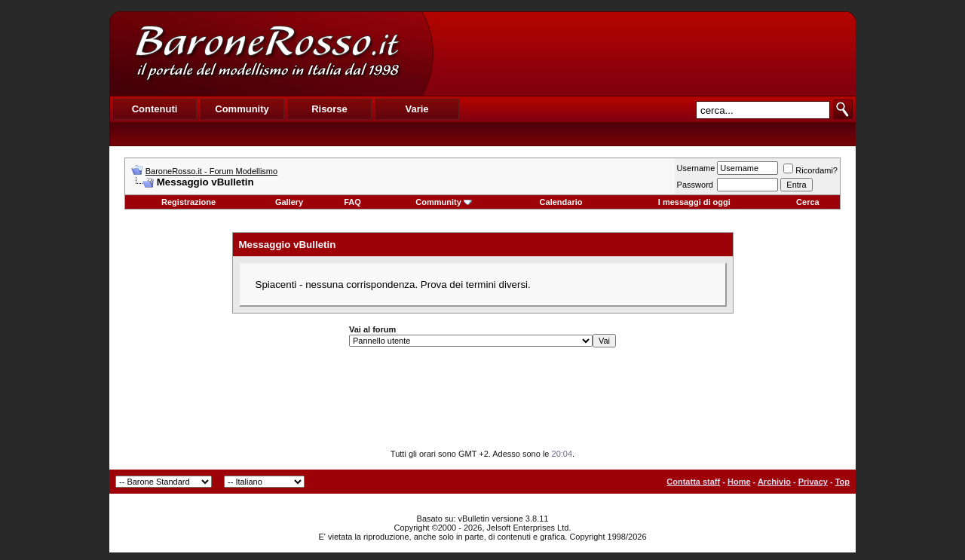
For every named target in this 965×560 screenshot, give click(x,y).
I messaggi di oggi (694, 202)
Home (739, 482)
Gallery (289, 202)
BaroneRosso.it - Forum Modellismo (211, 171)
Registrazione (188, 202)
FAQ (352, 202)
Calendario (561, 202)
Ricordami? (810, 170)
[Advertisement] (644, 54)
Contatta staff (693, 482)
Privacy (813, 482)
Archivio (774, 482)
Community (444, 202)
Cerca (808, 202)
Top (842, 482)
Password (695, 185)
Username (696, 168)
